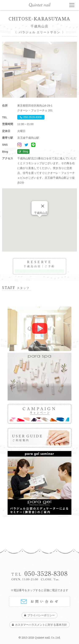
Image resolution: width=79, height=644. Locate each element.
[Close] (43, 206)
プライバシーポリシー (41, 615)
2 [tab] (66, 94)
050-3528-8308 (33, 117)
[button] (40, 221)
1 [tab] (61, 94)
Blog (25, 152)
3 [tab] (71, 94)
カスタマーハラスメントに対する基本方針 (41, 625)
